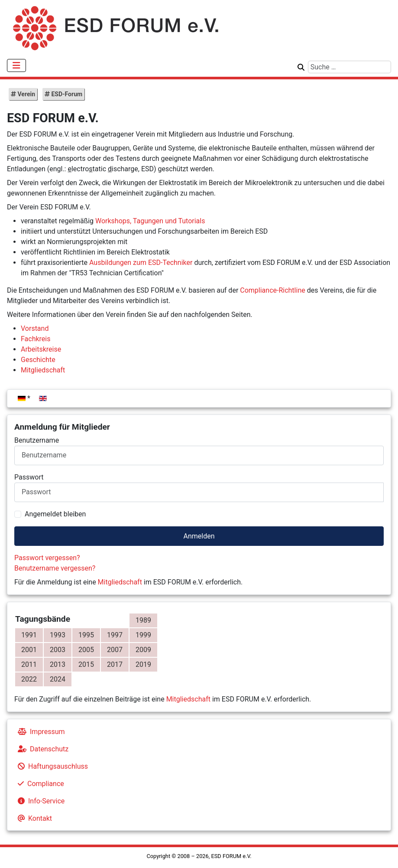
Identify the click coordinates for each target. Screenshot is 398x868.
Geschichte (38, 360)
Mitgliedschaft (120, 582)
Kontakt (33, 818)
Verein (26, 94)
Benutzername (37, 440)
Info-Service (39, 801)
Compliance (39, 784)
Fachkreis (36, 339)
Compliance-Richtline (272, 290)
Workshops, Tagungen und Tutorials (150, 221)
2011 (29, 664)
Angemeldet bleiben (55, 514)
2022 (29, 679)
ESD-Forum (66, 94)
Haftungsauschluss (51, 766)
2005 (86, 650)
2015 (86, 664)
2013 (58, 664)
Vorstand (35, 328)
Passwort (29, 477)
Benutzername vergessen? (55, 568)
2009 (143, 650)
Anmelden (199, 536)
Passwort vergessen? (47, 558)
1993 (58, 635)
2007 (115, 650)
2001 (29, 650)
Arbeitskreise (41, 349)
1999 (143, 635)
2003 (58, 650)
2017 (115, 664)
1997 (115, 635)
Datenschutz (41, 749)
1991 (29, 635)
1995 (86, 635)
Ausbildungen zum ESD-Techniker (141, 263)
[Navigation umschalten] (16, 65)
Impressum (40, 732)
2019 (143, 664)
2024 (58, 679)
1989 (143, 620)
